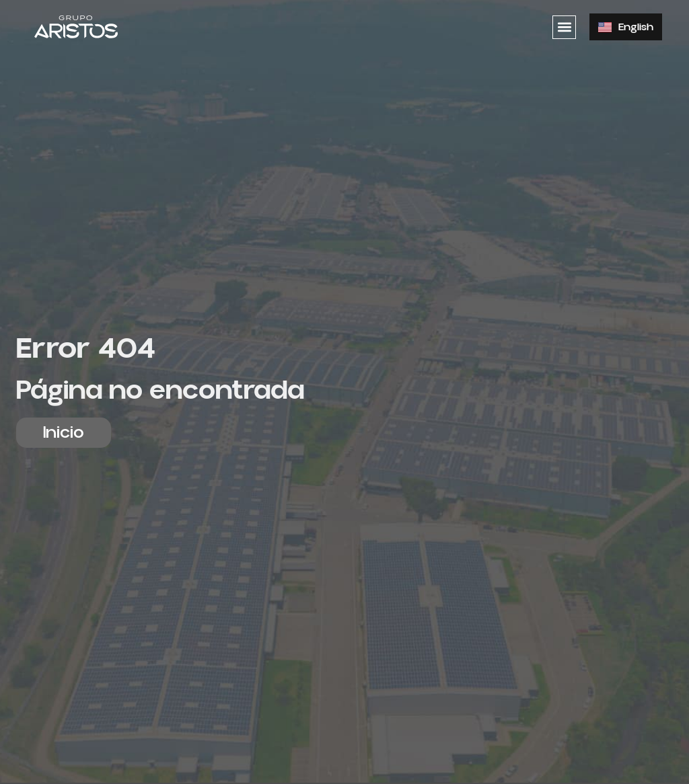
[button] (564, 27)
